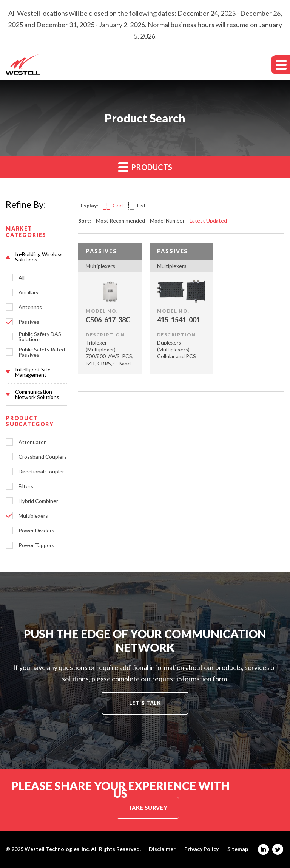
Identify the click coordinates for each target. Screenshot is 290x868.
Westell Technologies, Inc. (57, 849)
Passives (29, 322)
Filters (26, 486)
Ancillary (29, 292)
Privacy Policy (201, 849)
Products (145, 167)
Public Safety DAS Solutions (40, 337)
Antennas (30, 307)
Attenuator (32, 442)
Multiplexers (33, 516)
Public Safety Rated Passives (42, 352)
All (22, 278)
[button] (36, 257)
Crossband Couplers (43, 457)
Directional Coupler (41, 472)
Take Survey (148, 808)
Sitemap (238, 849)
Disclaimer (162, 849)
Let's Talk (145, 703)
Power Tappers (36, 545)
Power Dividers (36, 531)
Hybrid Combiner (38, 501)
